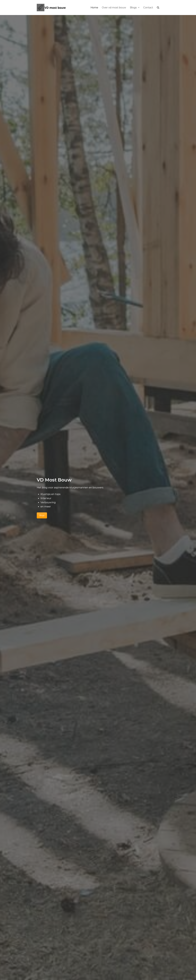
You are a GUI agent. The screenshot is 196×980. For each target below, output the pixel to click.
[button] (158, 8)
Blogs (42, 515)
